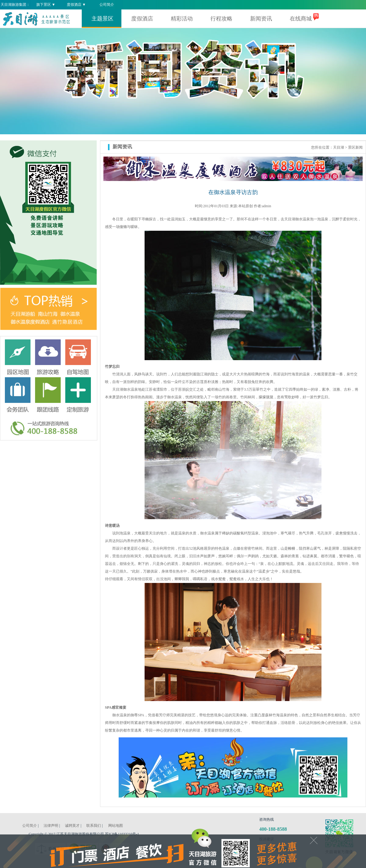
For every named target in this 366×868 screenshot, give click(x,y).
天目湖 (339, 147)
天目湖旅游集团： (15, 5)
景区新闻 (355, 147)
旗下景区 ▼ (46, 5)
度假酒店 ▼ (76, 5)
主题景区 (102, 19)
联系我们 (94, 826)
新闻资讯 (261, 19)
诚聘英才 (72, 826)
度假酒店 (142, 19)
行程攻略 (221, 19)
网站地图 (116, 826)
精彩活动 (182, 19)
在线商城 (301, 19)
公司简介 (107, 5)
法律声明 (51, 826)
